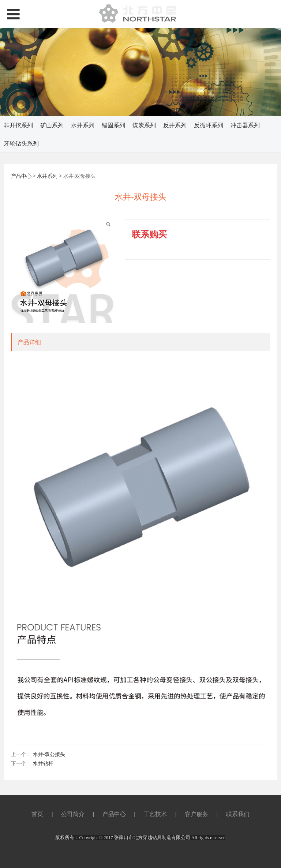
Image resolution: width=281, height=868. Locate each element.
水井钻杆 (43, 763)
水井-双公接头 (49, 754)
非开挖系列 (18, 125)
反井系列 (175, 125)
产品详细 (29, 342)
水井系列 (83, 125)
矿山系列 (52, 125)
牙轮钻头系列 (21, 143)
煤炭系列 (144, 125)
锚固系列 (113, 125)
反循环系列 (209, 125)
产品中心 (21, 176)
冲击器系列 (245, 125)
